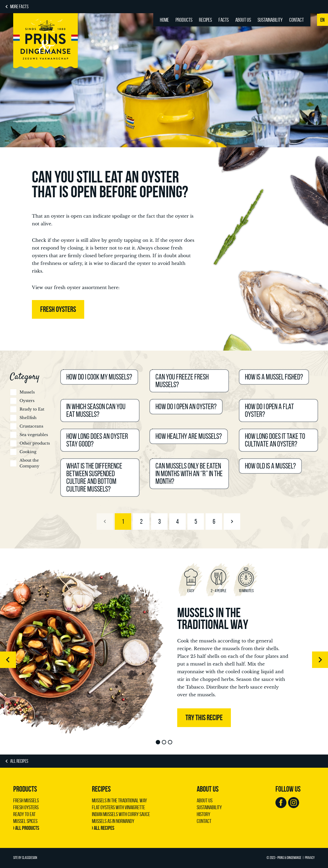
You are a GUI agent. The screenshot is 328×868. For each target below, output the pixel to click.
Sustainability (270, 20)
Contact (296, 20)
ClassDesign (30, 858)
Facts (224, 20)
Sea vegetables (34, 435)
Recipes (205, 20)
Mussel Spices (25, 821)
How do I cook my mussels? (99, 377)
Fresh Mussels (26, 800)
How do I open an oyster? (186, 407)
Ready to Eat (32, 409)
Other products (35, 443)
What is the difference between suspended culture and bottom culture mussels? (94, 477)
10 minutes (246, 591)
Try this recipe (204, 718)
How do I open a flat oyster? (269, 410)
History (203, 814)
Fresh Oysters (26, 807)
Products (184, 20)
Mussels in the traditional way (213, 619)
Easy (191, 591)
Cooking (28, 452)
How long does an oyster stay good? (97, 440)
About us (243, 20)
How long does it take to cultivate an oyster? (275, 440)
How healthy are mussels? (189, 436)
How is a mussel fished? (274, 377)
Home (164, 20)
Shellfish (28, 418)
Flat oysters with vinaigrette (118, 807)
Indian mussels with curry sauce (121, 814)
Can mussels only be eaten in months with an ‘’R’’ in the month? (189, 474)
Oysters (27, 401)
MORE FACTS (19, 7)
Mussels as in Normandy (113, 821)
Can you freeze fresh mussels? (182, 381)
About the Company (29, 463)
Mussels (27, 392)
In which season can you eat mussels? (96, 410)
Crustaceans (31, 426)
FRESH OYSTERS (58, 309)
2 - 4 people (219, 591)
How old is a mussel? (270, 466)
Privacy (310, 858)
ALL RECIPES (19, 761)
